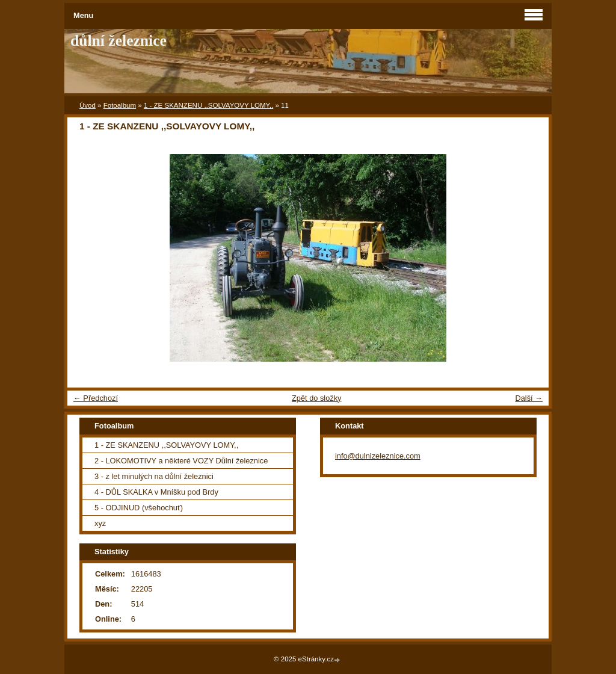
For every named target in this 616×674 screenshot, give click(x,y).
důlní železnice (119, 41)
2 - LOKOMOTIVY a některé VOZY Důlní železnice (181, 461)
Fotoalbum (120, 105)
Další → (529, 398)
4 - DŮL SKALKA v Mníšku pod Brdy (156, 492)
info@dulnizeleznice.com (378, 456)
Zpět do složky (317, 398)
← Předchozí (96, 398)
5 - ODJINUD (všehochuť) (139, 508)
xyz (100, 523)
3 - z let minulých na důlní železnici (154, 476)
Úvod (88, 105)
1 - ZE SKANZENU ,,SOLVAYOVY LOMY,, (208, 105)
